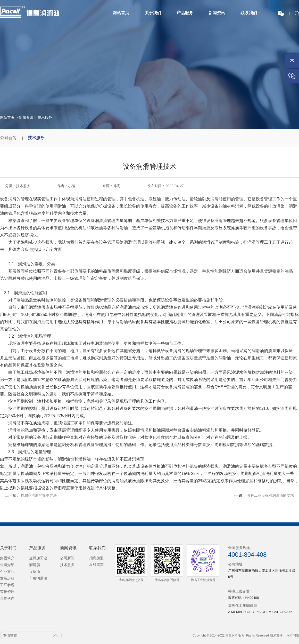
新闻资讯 (217, 13)
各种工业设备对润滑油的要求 (270, 495)
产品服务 (185, 13)
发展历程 (7, 578)
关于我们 (153, 13)
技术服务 (45, 117)
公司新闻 (9, 138)
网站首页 (121, 13)
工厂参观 (7, 585)
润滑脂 (35, 565)
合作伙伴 (7, 598)
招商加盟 (96, 558)
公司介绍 (7, 565)
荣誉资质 (7, 592)
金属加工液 (38, 558)
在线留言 (96, 565)
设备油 (35, 571)
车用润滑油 (38, 578)
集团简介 (7, 558)
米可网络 (293, 635)
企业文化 (7, 571)
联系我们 (249, 13)
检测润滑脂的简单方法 (39, 495)
